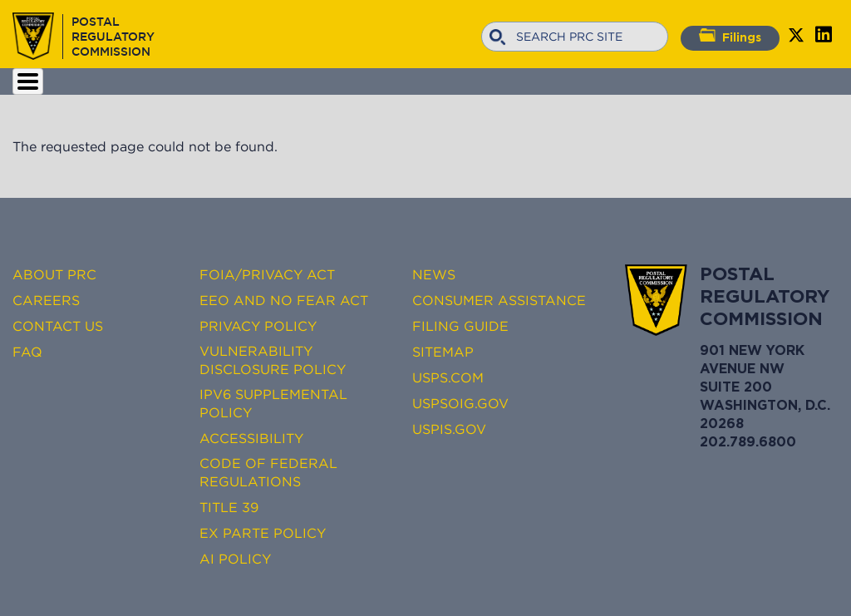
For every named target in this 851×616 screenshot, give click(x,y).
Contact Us (58, 326)
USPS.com (448, 377)
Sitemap (443, 352)
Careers (46, 300)
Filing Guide (460, 326)
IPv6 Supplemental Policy (273, 403)
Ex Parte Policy (263, 533)
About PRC (54, 274)
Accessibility (251, 438)
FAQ (27, 352)
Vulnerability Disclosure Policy (273, 360)
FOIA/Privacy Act (267, 274)
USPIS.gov (449, 429)
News (434, 274)
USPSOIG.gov (460, 403)
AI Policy (235, 559)
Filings (730, 36)
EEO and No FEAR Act (284, 300)
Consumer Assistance (499, 300)
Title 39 (229, 507)
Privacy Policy (258, 326)
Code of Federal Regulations (268, 472)
